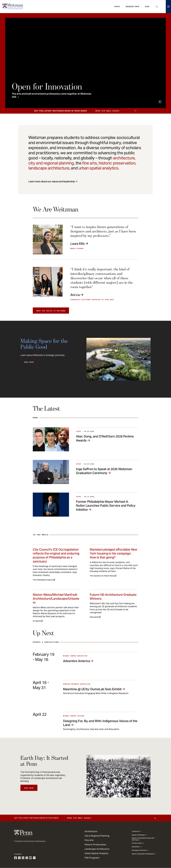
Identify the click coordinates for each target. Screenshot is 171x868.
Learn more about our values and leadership (52, 181)
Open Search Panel (157, 7)
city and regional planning (51, 163)
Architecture (91, 831)
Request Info (133, 7)
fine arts (90, 163)
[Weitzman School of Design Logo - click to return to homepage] (13, 7)
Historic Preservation (95, 845)
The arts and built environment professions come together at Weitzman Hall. (52, 95)
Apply (117, 7)
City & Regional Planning (97, 836)
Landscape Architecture (97, 849)
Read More (29, 362)
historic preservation (117, 163)
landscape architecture (49, 168)
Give (147, 7)
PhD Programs (92, 858)
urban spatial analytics (98, 168)
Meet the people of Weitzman (51, 311)
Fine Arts (89, 840)
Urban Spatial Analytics (96, 853)
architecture (124, 158)
